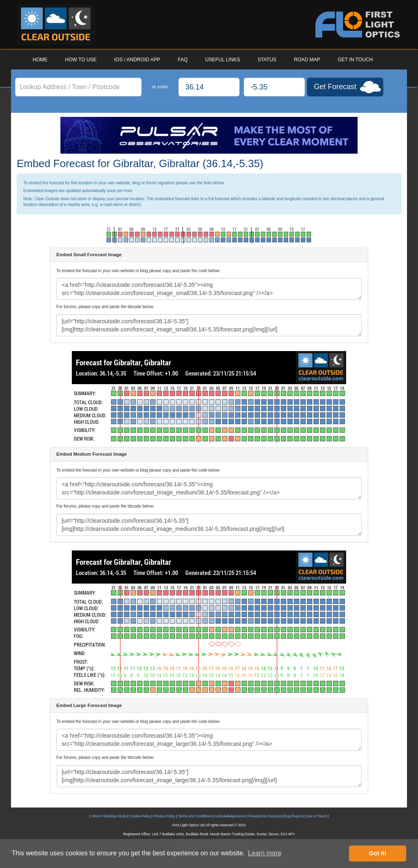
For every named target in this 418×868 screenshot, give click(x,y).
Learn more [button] (265, 853)
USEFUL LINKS (223, 60)
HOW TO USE (81, 60)
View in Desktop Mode (109, 816)
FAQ (182, 60)
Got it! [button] (378, 853)
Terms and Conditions (195, 816)
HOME (40, 60)
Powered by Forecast (265, 816)
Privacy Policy (165, 816)
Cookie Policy (140, 816)
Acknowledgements (230, 816)
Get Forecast (335, 87)
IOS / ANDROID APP (137, 60)
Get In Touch (317, 816)
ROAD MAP (307, 60)
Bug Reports (294, 816)
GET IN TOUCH (355, 60)
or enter (160, 87)
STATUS (267, 60)
